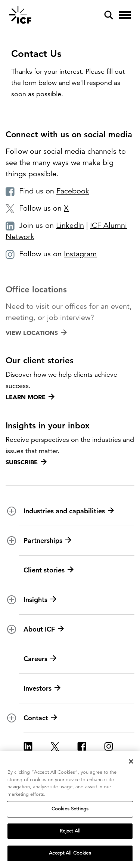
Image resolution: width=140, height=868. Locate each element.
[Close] (131, 762)
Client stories (49, 570)
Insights (40, 600)
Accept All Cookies (70, 854)
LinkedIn (70, 225)
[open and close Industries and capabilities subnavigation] (12, 511)
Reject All (70, 831)
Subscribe (26, 462)
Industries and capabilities (69, 511)
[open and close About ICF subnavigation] (12, 629)
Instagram (80, 254)
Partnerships (47, 541)
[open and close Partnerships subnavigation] (12, 541)
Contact (40, 718)
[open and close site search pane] (109, 15)
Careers (40, 659)
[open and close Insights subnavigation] (12, 600)
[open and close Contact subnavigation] (12, 718)
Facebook (73, 191)
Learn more (30, 397)
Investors (42, 688)
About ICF (44, 629)
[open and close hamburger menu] (125, 15)
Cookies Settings (70, 809)
